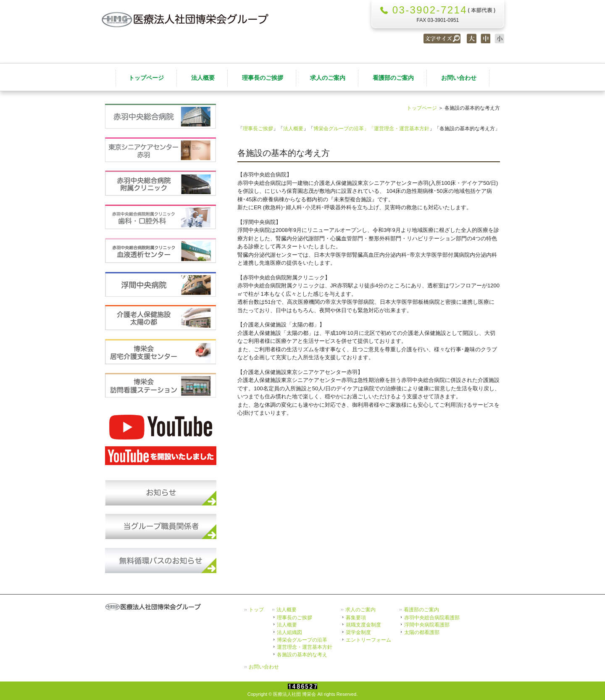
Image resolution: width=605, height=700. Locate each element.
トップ (256, 610)
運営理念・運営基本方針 (402, 128)
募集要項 (356, 617)
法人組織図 (289, 632)
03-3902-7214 (430, 10)
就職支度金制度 (363, 625)
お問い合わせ (264, 667)
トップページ (422, 108)
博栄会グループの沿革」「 (344, 128)
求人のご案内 (360, 610)
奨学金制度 (358, 632)
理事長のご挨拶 (295, 617)
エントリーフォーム (368, 640)
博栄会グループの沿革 (302, 640)
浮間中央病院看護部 (427, 625)
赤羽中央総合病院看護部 (432, 617)
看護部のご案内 (421, 610)
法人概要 (293, 128)
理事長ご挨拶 (258, 128)
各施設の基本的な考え (302, 654)
